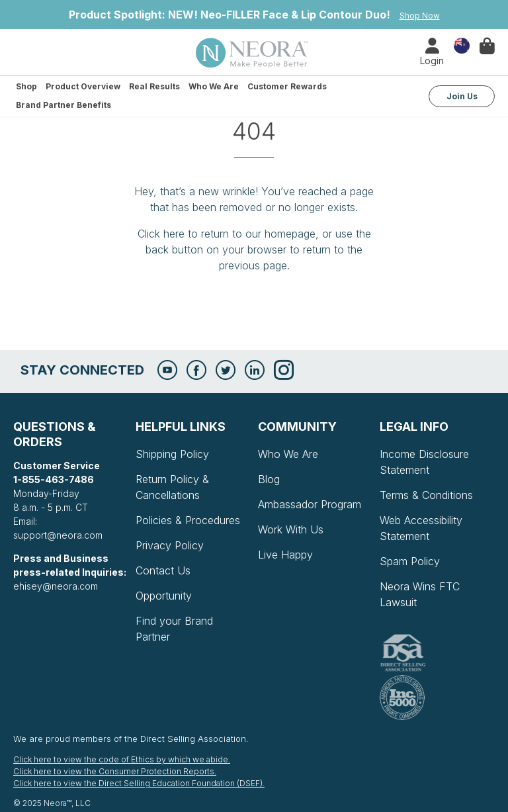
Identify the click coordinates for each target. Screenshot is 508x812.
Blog (269, 479)
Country (462, 45)
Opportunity (164, 596)
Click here (161, 234)
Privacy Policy (170, 545)
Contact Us (163, 570)
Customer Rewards (287, 86)
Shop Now (420, 16)
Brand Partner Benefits (63, 105)
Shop (26, 86)
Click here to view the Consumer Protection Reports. (115, 771)
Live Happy (285, 555)
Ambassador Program (310, 504)
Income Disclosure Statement (424, 462)
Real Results (154, 86)
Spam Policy (410, 561)
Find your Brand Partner (174, 629)
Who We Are (214, 86)
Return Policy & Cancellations (172, 487)
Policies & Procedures (188, 520)
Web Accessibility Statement (421, 528)
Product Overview (83, 86)
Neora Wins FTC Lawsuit (420, 594)
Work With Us (291, 529)
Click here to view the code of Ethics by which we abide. (122, 759)
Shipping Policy (172, 454)
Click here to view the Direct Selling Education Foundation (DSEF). (139, 783)
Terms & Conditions (426, 495)
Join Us (462, 96)
